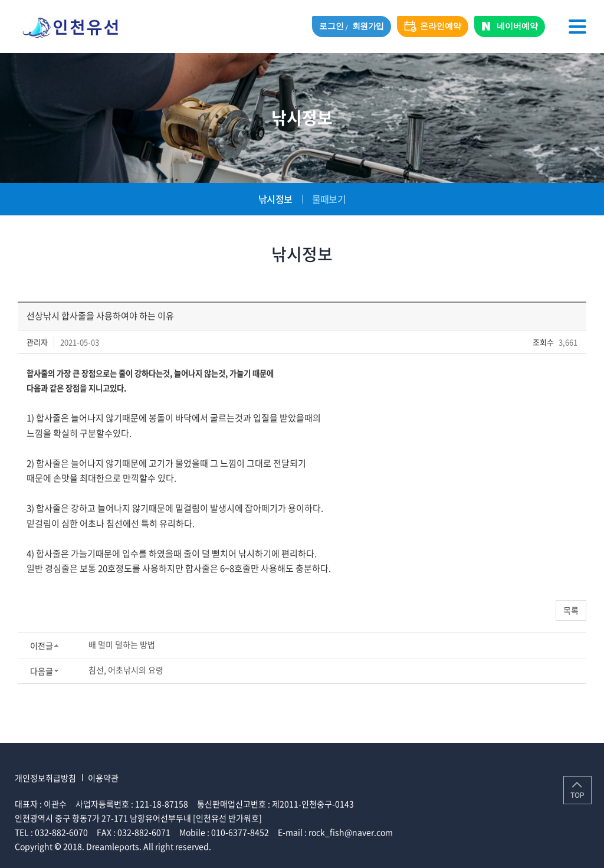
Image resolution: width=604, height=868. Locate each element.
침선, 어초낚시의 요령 (126, 670)
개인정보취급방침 (45, 778)
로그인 (331, 26)
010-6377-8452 (240, 832)
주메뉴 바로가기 (0, 0)
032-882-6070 (61, 832)
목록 (571, 610)
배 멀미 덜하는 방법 (122, 644)
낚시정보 (275, 199)
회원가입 (368, 26)
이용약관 (103, 778)
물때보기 (329, 199)
